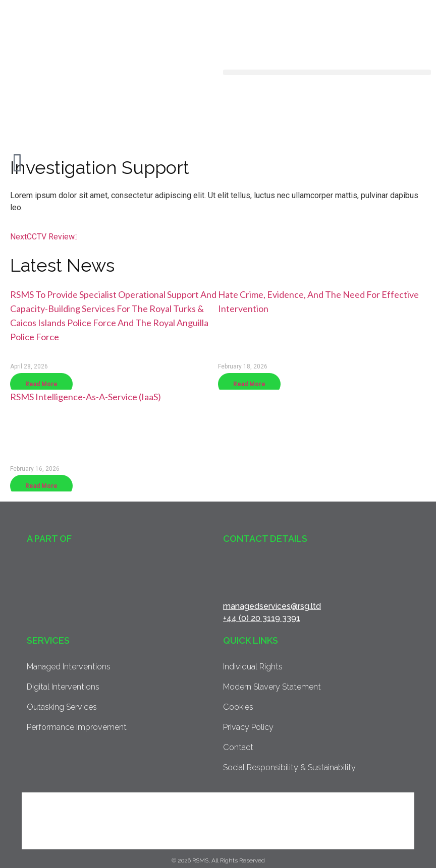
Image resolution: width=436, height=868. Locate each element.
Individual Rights (252, 667)
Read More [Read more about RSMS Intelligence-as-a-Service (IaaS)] (41, 486)
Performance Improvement (76, 727)
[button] (327, 72)
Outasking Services (61, 707)
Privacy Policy (248, 727)
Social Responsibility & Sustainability (289, 767)
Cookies (238, 707)
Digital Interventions (62, 687)
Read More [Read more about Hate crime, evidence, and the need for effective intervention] (249, 384)
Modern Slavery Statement (271, 687)
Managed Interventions (68, 667)
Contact (237, 747)
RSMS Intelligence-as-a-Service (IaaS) (86, 397)
